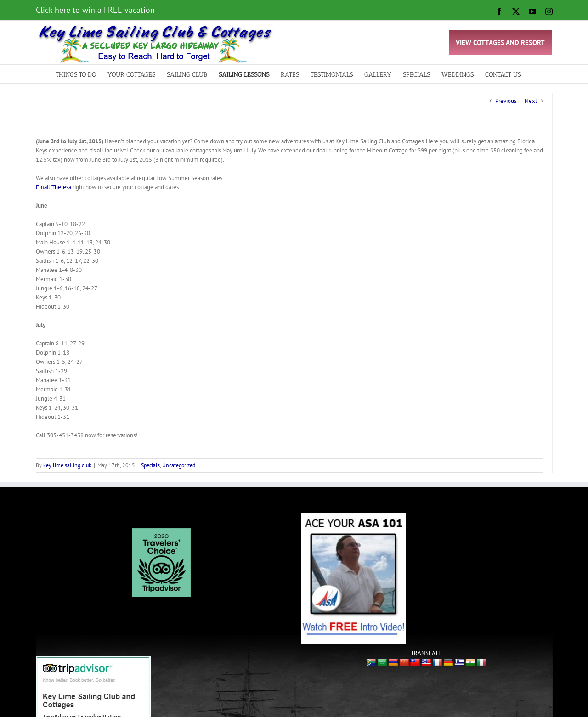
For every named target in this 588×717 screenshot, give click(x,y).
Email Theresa (54, 187)
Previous (506, 101)
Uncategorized (179, 465)
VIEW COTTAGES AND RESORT (500, 42)
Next (531, 101)
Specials (150, 465)
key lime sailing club (67, 465)
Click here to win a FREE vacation (95, 10)
